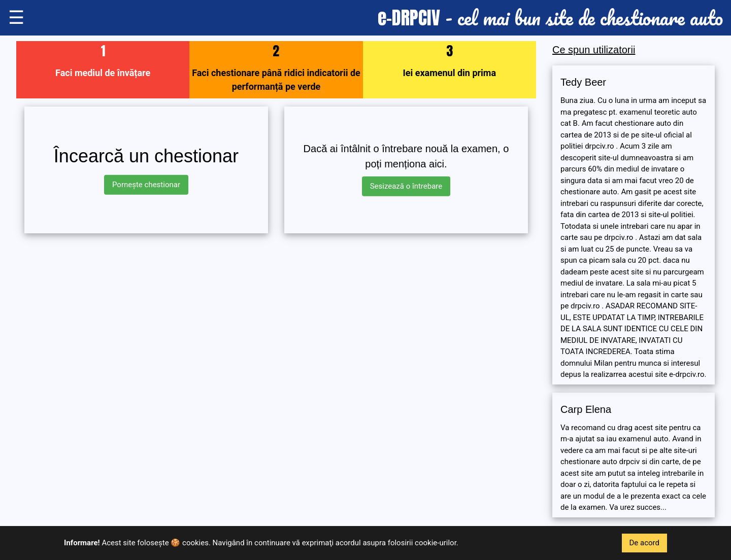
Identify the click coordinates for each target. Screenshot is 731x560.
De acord (645, 543)
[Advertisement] (276, 312)
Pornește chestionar (146, 185)
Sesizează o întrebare (406, 186)
